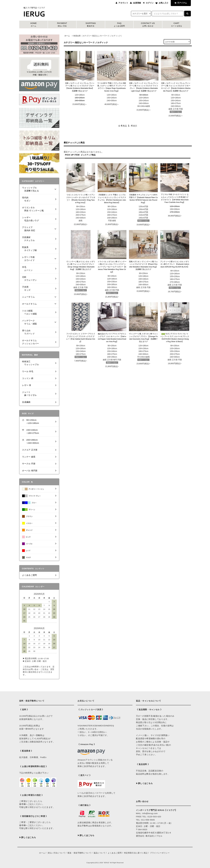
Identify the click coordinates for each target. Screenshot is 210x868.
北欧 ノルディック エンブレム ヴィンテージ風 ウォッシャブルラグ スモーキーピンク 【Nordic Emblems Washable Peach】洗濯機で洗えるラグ (176, 87)
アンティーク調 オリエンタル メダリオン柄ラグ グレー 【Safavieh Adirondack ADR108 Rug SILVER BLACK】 (175, 264)
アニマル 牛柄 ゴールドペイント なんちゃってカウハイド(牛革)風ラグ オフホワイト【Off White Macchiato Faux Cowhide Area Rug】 (175, 198)
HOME (33, 25)
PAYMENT (62, 25)
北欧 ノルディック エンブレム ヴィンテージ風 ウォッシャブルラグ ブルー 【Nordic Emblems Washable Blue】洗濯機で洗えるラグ (80, 87)
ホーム (67, 36)
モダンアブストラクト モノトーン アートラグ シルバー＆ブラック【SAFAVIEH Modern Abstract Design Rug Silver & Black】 (175, 338)
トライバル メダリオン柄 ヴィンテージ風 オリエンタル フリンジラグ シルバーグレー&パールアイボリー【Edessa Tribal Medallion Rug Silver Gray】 (112, 267)
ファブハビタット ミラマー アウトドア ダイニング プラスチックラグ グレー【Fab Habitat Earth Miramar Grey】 (81, 338)
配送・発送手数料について (79, 853)
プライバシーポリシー (160, 853)
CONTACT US (148, 25)
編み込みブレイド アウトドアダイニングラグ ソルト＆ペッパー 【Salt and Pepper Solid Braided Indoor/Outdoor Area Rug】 (112, 338)
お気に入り (164, 3)
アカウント (123, 3)
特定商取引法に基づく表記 (136, 853)
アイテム (180, 3)
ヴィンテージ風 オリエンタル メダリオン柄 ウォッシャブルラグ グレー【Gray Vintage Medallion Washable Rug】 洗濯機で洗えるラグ (81, 265)
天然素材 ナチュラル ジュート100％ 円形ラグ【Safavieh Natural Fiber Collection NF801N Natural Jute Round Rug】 (143, 199)
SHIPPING (91, 25)
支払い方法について (56, 853)
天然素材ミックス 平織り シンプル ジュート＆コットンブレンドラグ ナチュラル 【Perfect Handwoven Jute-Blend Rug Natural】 (112, 199)
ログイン (150, 3)
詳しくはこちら (29, 837)
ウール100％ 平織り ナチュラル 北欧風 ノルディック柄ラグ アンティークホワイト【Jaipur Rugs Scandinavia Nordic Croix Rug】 (112, 87)
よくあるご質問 (115, 853)
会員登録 (137, 3)
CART (177, 25)
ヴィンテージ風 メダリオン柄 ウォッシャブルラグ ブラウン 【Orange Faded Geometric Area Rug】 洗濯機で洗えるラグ (143, 338)
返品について (100, 853)
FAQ (119, 25)
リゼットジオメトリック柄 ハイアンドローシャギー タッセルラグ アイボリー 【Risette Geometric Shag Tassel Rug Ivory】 (81, 199)
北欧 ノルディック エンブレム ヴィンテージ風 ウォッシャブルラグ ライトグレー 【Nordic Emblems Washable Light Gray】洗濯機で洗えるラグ (144, 87)
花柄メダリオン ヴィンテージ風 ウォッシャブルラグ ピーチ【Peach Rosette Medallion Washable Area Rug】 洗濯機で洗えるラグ (143, 265)
